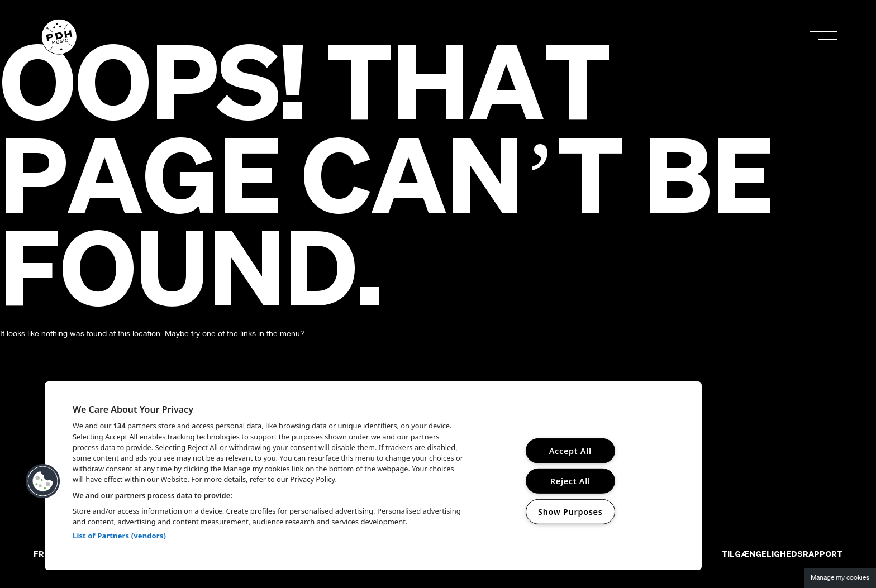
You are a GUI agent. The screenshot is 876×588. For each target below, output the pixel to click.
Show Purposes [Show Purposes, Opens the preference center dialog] (570, 512)
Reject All (570, 481)
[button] (43, 481)
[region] (373, 476)
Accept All (570, 451)
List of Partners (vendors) (119, 536)
